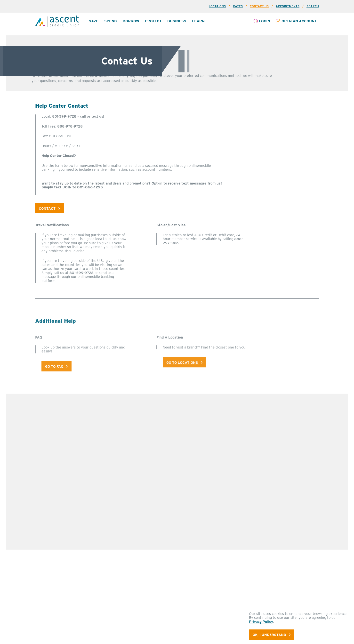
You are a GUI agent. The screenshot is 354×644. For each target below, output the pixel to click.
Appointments (288, 6)
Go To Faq (56, 398)
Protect (153, 21)
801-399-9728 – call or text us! (78, 111)
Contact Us (259, 6)
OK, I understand (272, 635)
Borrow (131, 21)
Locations (217, 6)
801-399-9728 (81, 267)
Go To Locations (184, 394)
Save (94, 21)
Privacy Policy (261, 622)
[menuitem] (94, 21)
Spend (111, 21)
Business (177, 21)
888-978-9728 (70, 121)
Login (265, 21)
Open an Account (299, 21)
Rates (238, 6)
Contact (49, 203)
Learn (198, 21)
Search (313, 6)
